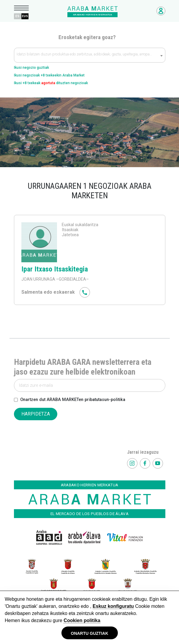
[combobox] (90, 55)
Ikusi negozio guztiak (31, 68)
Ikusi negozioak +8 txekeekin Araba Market (49, 75)
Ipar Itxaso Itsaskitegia (55, 269)
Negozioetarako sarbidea (161, 11)
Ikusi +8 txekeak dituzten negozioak (51, 83)
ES (17, 16)
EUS (25, 16)
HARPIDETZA (36, 414)
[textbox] (90, 55)
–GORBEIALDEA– (72, 279)
